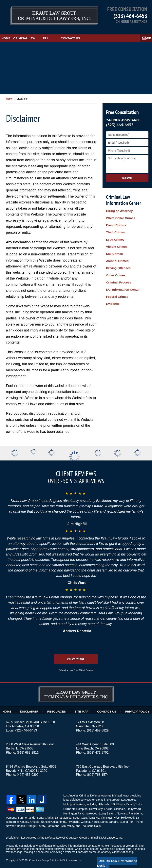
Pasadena (133, 807)
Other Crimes (115, 255)
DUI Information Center (121, 266)
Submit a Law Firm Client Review (76, 665)
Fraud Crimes (115, 217)
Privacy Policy (134, 705)
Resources (59, 705)
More (143, 33)
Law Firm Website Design (125, 854)
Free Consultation (122, 107)
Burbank (68, 803)
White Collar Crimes (119, 211)
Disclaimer (34, 705)
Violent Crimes (116, 233)
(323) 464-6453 (130, 16)
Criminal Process (117, 260)
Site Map (83, 705)
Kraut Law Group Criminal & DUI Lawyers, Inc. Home (44, 15)
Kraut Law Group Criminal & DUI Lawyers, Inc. (58, 854)
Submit (127, 173)
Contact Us (90, 33)
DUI (65, 33)
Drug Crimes (114, 228)
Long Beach (106, 807)
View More (76, 654)
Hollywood (132, 803)
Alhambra (104, 799)
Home (11, 33)
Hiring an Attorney (118, 206)
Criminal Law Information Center (123, 195)
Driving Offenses (117, 249)
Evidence (112, 277)
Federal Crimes (116, 271)
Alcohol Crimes (116, 244)
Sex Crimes (114, 238)
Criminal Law (39, 33)
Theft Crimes (115, 222)
